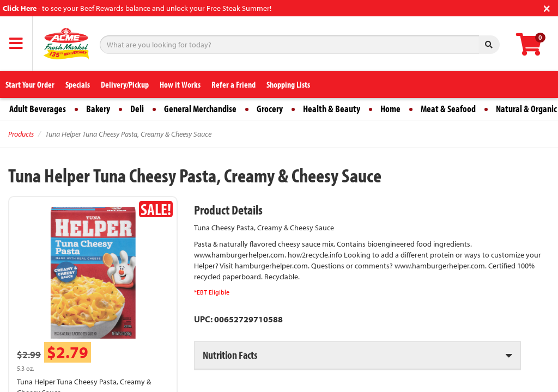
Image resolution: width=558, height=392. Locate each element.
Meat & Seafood (448, 109)
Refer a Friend (233, 84)
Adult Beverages (38, 109)
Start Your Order (30, 84)
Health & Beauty (332, 109)
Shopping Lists (288, 84)
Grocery (270, 109)
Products (21, 134)
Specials (78, 84)
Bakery (98, 109)
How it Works (180, 84)
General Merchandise (200, 109)
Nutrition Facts (230, 355)
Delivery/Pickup (125, 84)
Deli (137, 109)
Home (390, 109)
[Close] (547, 7)
